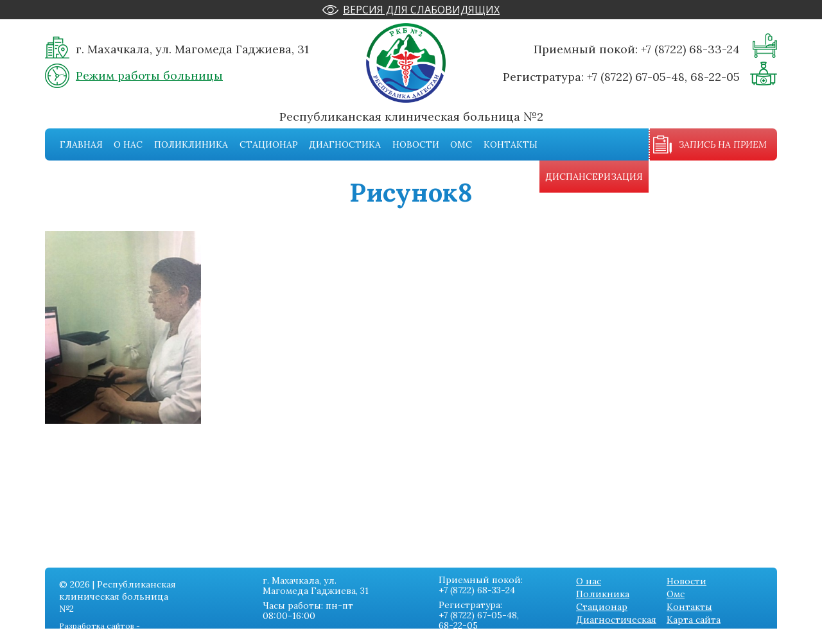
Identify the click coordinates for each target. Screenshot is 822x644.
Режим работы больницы (149, 75)
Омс (461, 144)
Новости (416, 144)
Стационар (269, 144)
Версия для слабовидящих (421, 10)
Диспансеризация (594, 177)
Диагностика (345, 144)
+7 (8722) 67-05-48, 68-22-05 (663, 77)
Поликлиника (191, 144)
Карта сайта (694, 620)
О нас (128, 144)
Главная (81, 144)
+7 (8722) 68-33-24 (690, 49)
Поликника (603, 594)
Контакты (511, 144)
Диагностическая (616, 620)
